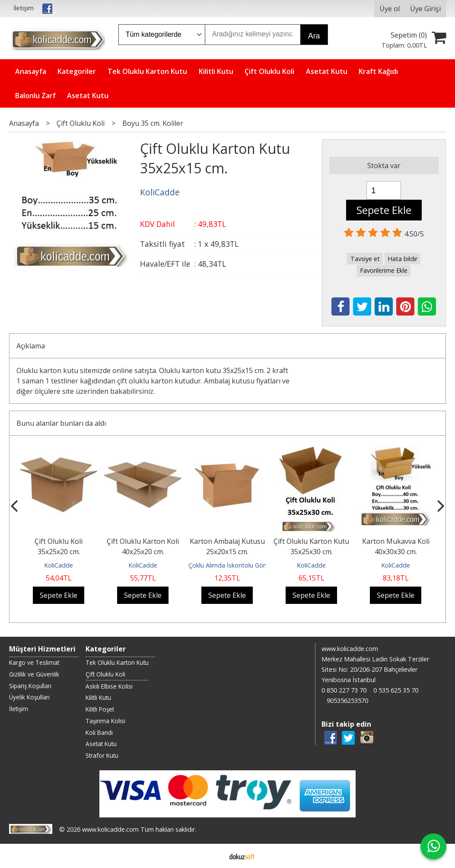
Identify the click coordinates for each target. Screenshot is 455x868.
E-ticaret (214, 856)
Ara (314, 36)
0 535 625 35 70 (396, 690)
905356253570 (347, 700)
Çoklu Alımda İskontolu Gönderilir (235, 565)
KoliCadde (59, 565)
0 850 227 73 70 (344, 690)
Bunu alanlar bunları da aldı (61, 423)
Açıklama (31, 346)
